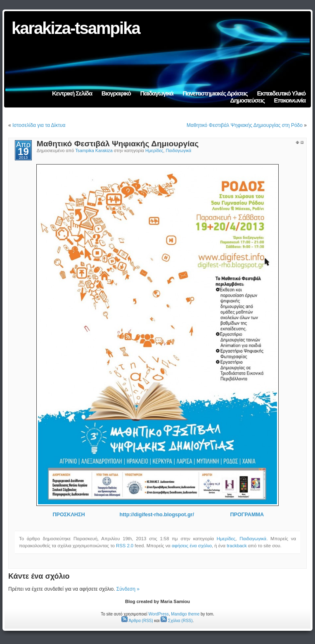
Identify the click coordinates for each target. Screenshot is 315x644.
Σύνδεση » (128, 589)
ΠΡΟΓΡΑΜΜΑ (246, 515)
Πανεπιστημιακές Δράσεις (215, 93)
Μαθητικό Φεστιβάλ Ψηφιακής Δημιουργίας (118, 144)
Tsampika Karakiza (94, 150)
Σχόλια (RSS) (176, 621)
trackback (237, 546)
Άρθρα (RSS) (137, 621)
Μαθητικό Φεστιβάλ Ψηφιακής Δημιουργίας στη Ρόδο (245, 125)
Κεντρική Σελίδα (72, 93)
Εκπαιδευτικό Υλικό (281, 93)
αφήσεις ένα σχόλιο (192, 546)
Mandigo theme (185, 614)
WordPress (158, 614)
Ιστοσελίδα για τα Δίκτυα (39, 125)
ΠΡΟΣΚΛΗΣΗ (69, 515)
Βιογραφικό (116, 93)
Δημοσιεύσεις (247, 100)
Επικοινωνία (290, 100)
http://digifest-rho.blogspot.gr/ (157, 515)
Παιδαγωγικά (157, 93)
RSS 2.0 (125, 546)
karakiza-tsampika (76, 28)
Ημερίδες (154, 150)
